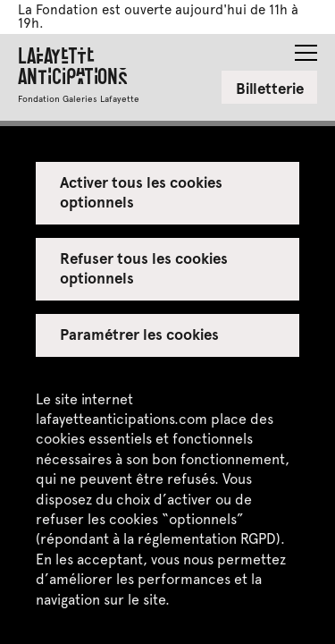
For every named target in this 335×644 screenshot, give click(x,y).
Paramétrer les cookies (140, 334)
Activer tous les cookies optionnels (142, 191)
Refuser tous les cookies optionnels (144, 267)
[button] (306, 47)
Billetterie (270, 88)
